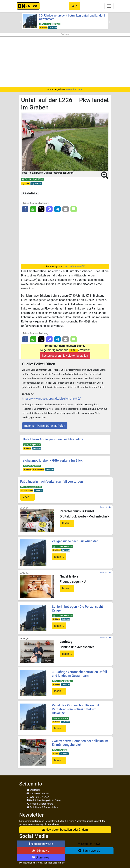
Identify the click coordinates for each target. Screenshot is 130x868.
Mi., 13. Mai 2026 (60, 718)
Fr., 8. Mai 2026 (60, 750)
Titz (25, 184)
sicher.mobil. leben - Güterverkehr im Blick (53, 461)
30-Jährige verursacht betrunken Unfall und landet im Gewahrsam (79, 674)
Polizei (53, 28)
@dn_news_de (89, 851)
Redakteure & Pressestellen (42, 807)
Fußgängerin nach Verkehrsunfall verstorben (52, 482)
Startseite (33, 790)
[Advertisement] (65, 62)
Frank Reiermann (57, 863)
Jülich (56, 550)
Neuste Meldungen (38, 793)
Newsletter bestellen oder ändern (65, 830)
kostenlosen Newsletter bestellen (65, 356)
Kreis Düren (38, 469)
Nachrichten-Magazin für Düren (44, 800)
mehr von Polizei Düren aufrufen (45, 426)
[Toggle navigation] (109, 6)
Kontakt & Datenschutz (40, 804)
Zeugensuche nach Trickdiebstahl (75, 541)
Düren (43, 28)
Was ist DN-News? (38, 797)
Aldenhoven (27, 490)
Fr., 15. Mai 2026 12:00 (50, 24)
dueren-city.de (105, 507)
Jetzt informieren (74, 89)
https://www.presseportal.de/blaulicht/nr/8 (49, 399)
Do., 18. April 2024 (32, 179)
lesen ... (28, 497)
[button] (75, 6)
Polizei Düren (30, 193)
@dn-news (41, 851)
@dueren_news (89, 844)
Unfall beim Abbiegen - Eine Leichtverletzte (53, 439)
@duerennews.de (41, 844)
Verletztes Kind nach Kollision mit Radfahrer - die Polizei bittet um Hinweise (75, 709)
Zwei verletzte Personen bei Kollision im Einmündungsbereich (80, 743)
